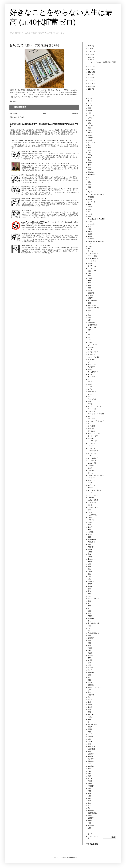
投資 (89, 286)
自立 (89, 764)
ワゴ (89, 510)
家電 (89, 613)
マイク (90, 180)
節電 (89, 744)
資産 (89, 788)
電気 (89, 187)
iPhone (90, 222)
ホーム (45, 114)
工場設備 (91, 197)
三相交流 (91, 520)
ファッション (92, 453)
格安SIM (91, 298)
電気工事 (91, 825)
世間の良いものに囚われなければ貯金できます (37, 245)
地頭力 (90, 584)
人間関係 (91, 547)
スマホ (90, 404)
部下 (89, 806)
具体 (89, 554)
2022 (90, 52)
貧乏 (89, 320)
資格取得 (91, 786)
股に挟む (91, 754)
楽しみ (90, 700)
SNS (89, 340)
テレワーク (91, 419)
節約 (89, 123)
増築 (89, 589)
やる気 (90, 350)
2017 (90, 66)
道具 (89, 803)
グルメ (90, 135)
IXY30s (90, 133)
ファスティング (93, 451)
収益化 (90, 571)
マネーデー (91, 480)
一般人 (90, 517)
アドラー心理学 (93, 352)
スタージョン (92, 399)
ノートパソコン (93, 261)
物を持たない (92, 724)
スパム (90, 401)
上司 (89, 525)
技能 (89, 650)
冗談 (89, 229)
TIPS (89, 103)
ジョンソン (91, 394)
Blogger (74, 857)
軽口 (89, 796)
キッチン (91, 251)
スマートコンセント (94, 406)
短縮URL (91, 737)
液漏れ (90, 710)
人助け (90, 273)
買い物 (90, 784)
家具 (89, 608)
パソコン (91, 116)
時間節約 (91, 695)
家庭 (89, 611)
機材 (89, 702)
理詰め (90, 727)
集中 (89, 217)
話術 (89, 209)
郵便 (89, 808)
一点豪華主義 (92, 515)
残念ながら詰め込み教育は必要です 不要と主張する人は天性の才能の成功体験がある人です (41, 141)
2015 (90, 72)
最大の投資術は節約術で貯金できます (34, 198)
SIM (89, 337)
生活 (89, 108)
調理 (89, 776)
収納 (89, 574)
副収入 (90, 562)
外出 (89, 594)
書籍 (89, 148)
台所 (89, 579)
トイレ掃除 (91, 426)
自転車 (90, 207)
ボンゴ (90, 226)
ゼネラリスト (92, 411)
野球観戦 (91, 811)
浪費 (89, 303)
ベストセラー (92, 478)
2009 (90, 89)
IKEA (89, 330)
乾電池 (90, 535)
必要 (89, 283)
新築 (89, 680)
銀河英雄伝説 (92, 813)
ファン (90, 456)
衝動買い (91, 766)
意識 (89, 641)
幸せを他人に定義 (94, 623)
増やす (90, 586)
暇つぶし (91, 295)
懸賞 (89, 643)
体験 (89, 157)
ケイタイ (91, 125)
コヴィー (91, 389)
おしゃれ (91, 347)
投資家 (90, 653)
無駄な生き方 (92, 305)
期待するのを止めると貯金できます (33, 175)
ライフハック (92, 266)
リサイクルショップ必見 (96, 194)
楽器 (89, 204)
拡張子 (90, 660)
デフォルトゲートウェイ (96, 421)
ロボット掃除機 (93, 500)
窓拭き (90, 742)
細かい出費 (91, 747)
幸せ (89, 621)
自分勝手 (91, 759)
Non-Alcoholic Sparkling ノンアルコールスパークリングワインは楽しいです (46, 163)
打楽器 (90, 648)
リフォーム (91, 268)
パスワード (91, 446)
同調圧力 (91, 581)
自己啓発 (91, 761)
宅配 (89, 281)
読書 (89, 167)
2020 (90, 54)
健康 (89, 128)
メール (90, 483)
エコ (89, 150)
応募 (89, 631)
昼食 (89, 692)
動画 (89, 276)
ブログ (90, 468)
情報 (89, 636)
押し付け (91, 655)
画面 (89, 732)
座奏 (89, 626)
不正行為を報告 (92, 844)
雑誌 (89, 823)
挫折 (89, 665)
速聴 (89, 798)
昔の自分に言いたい (94, 687)
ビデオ (90, 111)
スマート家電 (92, 256)
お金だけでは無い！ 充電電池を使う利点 (35, 45)
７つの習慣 (91, 323)
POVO (90, 246)
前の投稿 (75, 114)
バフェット (91, 443)
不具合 (90, 527)
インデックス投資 (94, 357)
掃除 (89, 182)
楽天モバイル (92, 300)
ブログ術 (91, 470)
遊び (89, 801)
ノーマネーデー (93, 441)
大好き (90, 231)
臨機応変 (91, 756)
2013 (90, 78)
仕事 (89, 113)
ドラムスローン (93, 431)
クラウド (91, 379)
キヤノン (91, 374)
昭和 (89, 690)
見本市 (90, 162)
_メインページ (93, 345)
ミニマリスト (92, 143)
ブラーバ (91, 465)
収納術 (90, 278)
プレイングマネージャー (96, 475)
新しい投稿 (14, 114)
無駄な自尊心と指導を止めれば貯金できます (36, 187)
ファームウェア (93, 458)
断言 (89, 675)
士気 (89, 591)
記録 (89, 771)
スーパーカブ (92, 409)
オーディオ (91, 202)
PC (89, 335)
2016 (90, 69)
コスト (90, 384)
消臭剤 (90, 707)
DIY (89, 190)
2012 (90, 81)
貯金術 (90, 214)
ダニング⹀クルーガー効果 (96, 414)
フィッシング (92, 461)
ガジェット (91, 98)
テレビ (90, 416)
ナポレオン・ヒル (94, 433)
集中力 (90, 820)
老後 (89, 310)
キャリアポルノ (93, 372)
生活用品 (91, 138)
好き (89, 596)
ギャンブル (91, 377)
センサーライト (93, 259)
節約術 (90, 140)
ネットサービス (93, 436)
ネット (90, 101)
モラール (91, 488)
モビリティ (91, 485)
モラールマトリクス (94, 490)
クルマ (90, 192)
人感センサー (92, 542)
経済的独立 (91, 749)
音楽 (89, 130)
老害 (89, 751)
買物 (89, 170)
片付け (90, 717)
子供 (89, 601)
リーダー (91, 498)
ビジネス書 (91, 448)
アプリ (90, 155)
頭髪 (89, 828)
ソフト (90, 118)
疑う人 (90, 734)
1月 (91, 60)
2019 (90, 57)
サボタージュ (92, 392)
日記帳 (90, 682)
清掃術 (90, 236)
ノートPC (91, 438)
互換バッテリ (92, 271)
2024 (90, 46)
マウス (90, 263)
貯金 (89, 153)
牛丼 (89, 719)
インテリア (91, 355)
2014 (90, 75)
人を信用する (92, 539)
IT (89, 332)
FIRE (89, 244)
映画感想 (91, 293)
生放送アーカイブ (94, 199)
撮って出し (91, 668)
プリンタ (91, 473)
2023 (90, 49)
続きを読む (13, 101)
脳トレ (90, 313)
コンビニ (91, 387)
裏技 (89, 769)
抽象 (89, 658)
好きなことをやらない (95, 599)
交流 (89, 537)
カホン (90, 369)
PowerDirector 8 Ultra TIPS (97, 219)
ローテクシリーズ (94, 507)
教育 (89, 288)
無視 (89, 712)
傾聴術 (90, 552)
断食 (89, 678)
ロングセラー (92, 502)
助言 (89, 564)
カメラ (90, 106)
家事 (89, 606)
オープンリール (93, 364)
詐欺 (89, 318)
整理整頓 (91, 673)
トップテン (91, 429)
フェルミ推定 (92, 463)
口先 (89, 576)
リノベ (90, 493)
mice (89, 249)
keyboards (91, 224)
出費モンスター (93, 559)
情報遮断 (91, 638)
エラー (90, 362)
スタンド (91, 396)
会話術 (90, 549)
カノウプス (91, 367)
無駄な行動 (91, 714)
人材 (89, 544)
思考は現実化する (94, 633)
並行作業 (91, 532)
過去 (89, 185)
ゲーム (90, 177)
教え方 (90, 670)
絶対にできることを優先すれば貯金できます (36, 152)
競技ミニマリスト (94, 308)
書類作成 (91, 172)
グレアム (91, 382)
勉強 (89, 567)
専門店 (90, 616)
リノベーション (93, 495)
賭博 (89, 793)
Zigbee (90, 342)
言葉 (89, 315)
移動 (89, 739)
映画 (89, 160)
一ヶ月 (90, 512)
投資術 (90, 234)
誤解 (89, 774)
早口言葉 (91, 685)
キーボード (91, 175)
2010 (90, 86)
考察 (89, 145)
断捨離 (90, 291)
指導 (89, 663)
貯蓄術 (90, 781)
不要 (89, 530)
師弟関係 (91, 618)
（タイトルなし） (27, 210)
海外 (89, 121)
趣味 (89, 165)
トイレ (90, 424)
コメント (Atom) (19, 117)
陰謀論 (90, 816)
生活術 (90, 729)
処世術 (90, 557)
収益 (89, 569)
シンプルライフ (93, 254)
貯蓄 (89, 212)
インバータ (91, 360)
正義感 (90, 705)
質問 (89, 791)
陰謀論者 (91, 818)
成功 (89, 645)
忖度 (89, 628)
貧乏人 (90, 779)
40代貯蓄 (91, 239)
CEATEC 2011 (93, 327)
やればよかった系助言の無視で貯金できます (36, 234)
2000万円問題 (92, 325)
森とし (90, 697)
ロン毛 (90, 505)
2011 (90, 83)
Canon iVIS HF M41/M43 (96, 241)
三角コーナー (92, 522)
